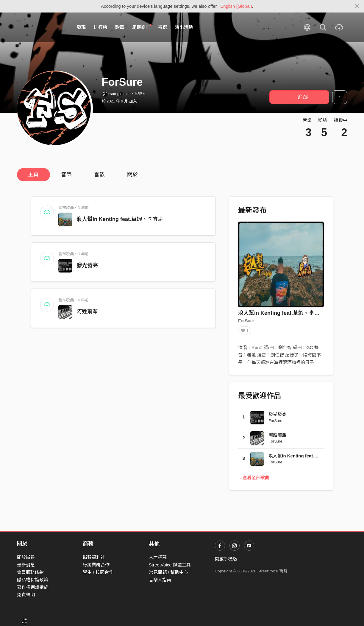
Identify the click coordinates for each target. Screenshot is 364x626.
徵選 (163, 27)
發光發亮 (87, 265)
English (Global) (236, 6)
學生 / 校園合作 (98, 572)
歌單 (120, 27)
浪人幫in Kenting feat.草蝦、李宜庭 (120, 219)
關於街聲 (26, 557)
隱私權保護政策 (33, 580)
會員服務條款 (30, 572)
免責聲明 (26, 595)
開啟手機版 (226, 559)
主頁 (33, 175)
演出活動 (184, 27)
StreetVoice (42, 27)
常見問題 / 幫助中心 (169, 572)
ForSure (246, 321)
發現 (81, 27)
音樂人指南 (160, 580)
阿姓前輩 (87, 312)
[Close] (357, 6)
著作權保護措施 (33, 587)
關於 (132, 175)
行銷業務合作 (96, 565)
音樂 (66, 175)
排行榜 (100, 27)
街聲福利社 (94, 557)
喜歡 (99, 175)
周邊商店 (142, 27)
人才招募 (158, 557)
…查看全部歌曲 (254, 480)
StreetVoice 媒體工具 (170, 565)
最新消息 (26, 565)
